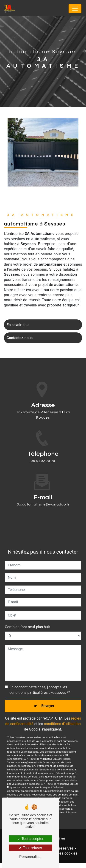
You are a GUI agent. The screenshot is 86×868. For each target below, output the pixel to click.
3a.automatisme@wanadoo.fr (43, 498)
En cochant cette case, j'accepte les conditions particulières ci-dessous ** (40, 683)
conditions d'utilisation (62, 719)
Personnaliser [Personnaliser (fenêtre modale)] (31, 857)
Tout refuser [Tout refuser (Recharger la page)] (31, 848)
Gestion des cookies (60, 858)
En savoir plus (19, 325)
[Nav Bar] (75, 9)
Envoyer (48, 700)
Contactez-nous (20, 340)
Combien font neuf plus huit (27, 620)
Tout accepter (30, 839)
